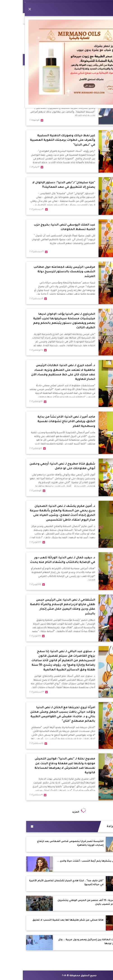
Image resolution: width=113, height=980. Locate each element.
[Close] (7, 10)
